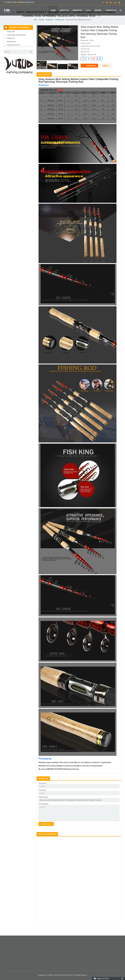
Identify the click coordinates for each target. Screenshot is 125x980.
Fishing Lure (11, 47)
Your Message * (44, 814)
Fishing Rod (50, 29)
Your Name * (43, 792)
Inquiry (106, 75)
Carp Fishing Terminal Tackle (16, 44)
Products (42, 29)
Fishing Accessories (13, 54)
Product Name (43, 807)
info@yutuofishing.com (27, 2)
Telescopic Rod (59, 29)
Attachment (91, 75)
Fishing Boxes (11, 50)
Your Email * (43, 799)
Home (35, 29)
